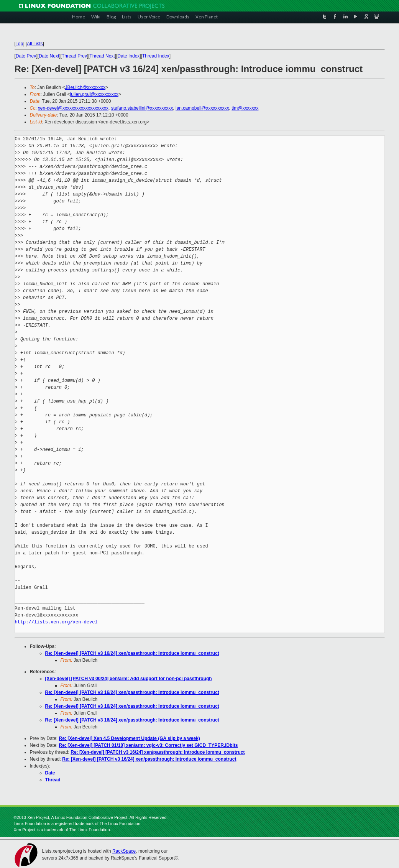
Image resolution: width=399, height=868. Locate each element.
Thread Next (102, 56)
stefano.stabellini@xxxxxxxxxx (142, 108)
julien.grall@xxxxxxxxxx (94, 94)
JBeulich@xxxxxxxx (85, 87)
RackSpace (124, 851)
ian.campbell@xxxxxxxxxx (202, 108)
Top (19, 44)
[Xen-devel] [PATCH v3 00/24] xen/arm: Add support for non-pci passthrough (129, 679)
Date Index (128, 56)
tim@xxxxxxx (245, 108)
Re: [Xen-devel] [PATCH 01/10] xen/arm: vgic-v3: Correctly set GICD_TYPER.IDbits (149, 745)
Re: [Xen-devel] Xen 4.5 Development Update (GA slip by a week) (130, 738)
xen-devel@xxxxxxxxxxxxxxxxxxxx (73, 108)
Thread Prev (74, 56)
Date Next (49, 56)
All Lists (35, 44)
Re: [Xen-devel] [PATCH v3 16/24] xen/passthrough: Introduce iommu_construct (132, 653)
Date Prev (26, 56)
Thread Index (156, 56)
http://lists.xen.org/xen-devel (56, 622)
